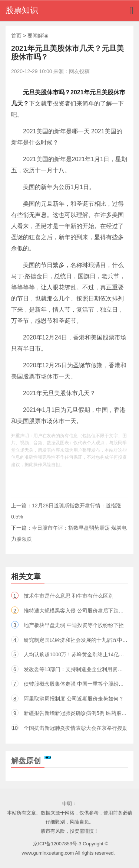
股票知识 (22, 10)
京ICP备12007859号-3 (57, 844)
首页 (16, 36)
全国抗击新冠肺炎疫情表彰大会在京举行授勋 (76, 728)
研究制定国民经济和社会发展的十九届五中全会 (78, 640)
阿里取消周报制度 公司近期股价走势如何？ (74, 699)
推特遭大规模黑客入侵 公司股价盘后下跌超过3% (80, 611)
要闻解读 (38, 36)
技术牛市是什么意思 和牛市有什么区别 (69, 596)
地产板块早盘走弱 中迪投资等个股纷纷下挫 (74, 625)
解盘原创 (31, 761)
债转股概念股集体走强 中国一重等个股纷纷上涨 (79, 684)
